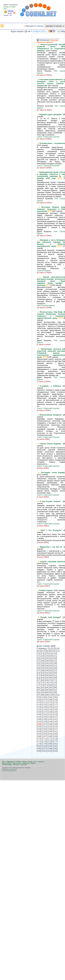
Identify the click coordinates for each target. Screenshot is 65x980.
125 (55, 709)
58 (43, 675)
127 (45, 712)
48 (43, 670)
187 (45, 749)
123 (45, 709)
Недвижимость (11, 762)
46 (55, 668)
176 (50, 741)
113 (55, 702)
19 (47, 656)
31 (55, 661)
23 (43, 658)
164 (50, 734)
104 (50, 697)
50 (51, 670)
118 (39, 707)
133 (55, 714)
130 (39, 714)
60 (51, 675)
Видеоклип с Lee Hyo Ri (52, 547)
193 (55, 751)
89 (47, 690)
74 (47, 683)
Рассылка (16, 765)
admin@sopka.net (11, 771)
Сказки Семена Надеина (51, 444)
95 (51, 692)
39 (47, 666)
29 (47, 661)
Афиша (33, 763)
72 (38, 683)
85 (51, 688)
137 (55, 717)
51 (55, 670)
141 (55, 719)
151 (45, 727)
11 (58, 651)
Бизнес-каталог (7, 763)
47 (38, 670)
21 (55, 656)
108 (50, 700)
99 (47, 695)
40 (51, 666)
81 (55, 685)
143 (45, 722)
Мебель (19, 762)
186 (39, 749)
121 (55, 707)
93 (43, 692)
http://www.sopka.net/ (11, 769)
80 (51, 685)
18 (43, 656)
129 (55, 712)
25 (51, 658)
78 (43, 685)
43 (43, 668)
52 (38, 673)
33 (43, 663)
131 (45, 714)
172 (50, 739)
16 (55, 653)
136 (50, 717)
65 (51, 678)
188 (50, 749)
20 (51, 656)
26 (55, 658)
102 (39, 697)
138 (39, 719)
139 (45, 719)
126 (39, 712)
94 (47, 692)
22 (38, 658)
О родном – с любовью (51, 386)
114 (39, 705)
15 (51, 653)
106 (39, 700)
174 (39, 741)
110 (39, 702)
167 (45, 736)
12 (38, 653)
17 (38, 656)
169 (55, 736)
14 (47, 653)
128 (50, 712)
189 (55, 749)
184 (50, 746)
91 (55, 690)
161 (55, 731)
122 (39, 709)
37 (38, 666)
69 (47, 680)
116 (50, 705)
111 (45, 702)
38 (43, 666)
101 (57, 695)
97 (38, 695)
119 (45, 707)
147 (45, 724)
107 (45, 700)
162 (39, 734)
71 (55, 680)
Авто (4, 762)
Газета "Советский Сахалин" (48, 137)
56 (55, 673)
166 (39, 736)
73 (43, 683)
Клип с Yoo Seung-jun (52, 530)
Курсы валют (17, 763)
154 (39, 729)
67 (38, 680)
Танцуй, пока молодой (52, 617)
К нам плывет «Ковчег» (51, 501)
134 (39, 717)
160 (50, 731)
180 (50, 744)
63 (43, 678)
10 (53, 651)
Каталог (30, 762)
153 (55, 727)
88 (43, 690)
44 (47, 668)
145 (55, 722)
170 (39, 739)
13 (43, 653)
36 (55, 663)
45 (51, 668)
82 (38, 688)
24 (47, 658)
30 (51, 661)
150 (39, 727)
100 (52, 695)
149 (55, 724)
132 (50, 714)
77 (38, 685)
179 (45, 744)
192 (50, 751)
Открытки (41, 762)
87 (38, 690)
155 (45, 729)
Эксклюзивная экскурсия (51, 415)
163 (45, 734)
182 (39, 746)
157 (55, 729)
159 (45, 731)
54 (47, 673)
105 (55, 697)
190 (39, 751)
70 (51, 680)
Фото (35, 762)
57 (38, 675)
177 (55, 741)
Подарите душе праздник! (51, 114)
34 (47, 663)
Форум (24, 762)
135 (45, 717)
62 (38, 678)
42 (38, 668)
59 (47, 675)
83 (43, 688)
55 (51, 673)
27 (38, 661)
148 (50, 724)
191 (45, 751)
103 (45, 697)
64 (47, 678)
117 (55, 705)
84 (47, 688)
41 (55, 666)
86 (55, 688)
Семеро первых (46, 590)
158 (39, 731)
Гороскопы (24, 765)
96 (55, 692)
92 (38, 692)
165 (55, 734)
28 (43, 661)
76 (55, 683)
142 (39, 722)
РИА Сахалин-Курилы (46, 305)
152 (50, 727)
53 (43, 673)
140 (50, 719)
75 (51, 683)
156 (50, 729)
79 (47, 685)
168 (50, 736)
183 (45, 746)
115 (45, 705)
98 (43, 695)
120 (50, 707)
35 (51, 663)
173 (55, 739)
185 (55, 746)
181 (55, 744)
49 (47, 670)
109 (55, 700)
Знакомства (26, 763)
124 (50, 709)
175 (45, 741)
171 (45, 739)
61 (55, 675)
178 (39, 744)
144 (50, 722)
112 (50, 702)
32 (38, 663)
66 (55, 678)
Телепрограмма (7, 765)
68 (43, 680)
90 (51, 690)
